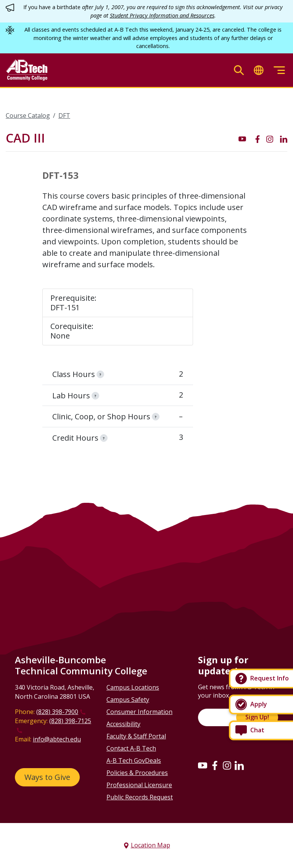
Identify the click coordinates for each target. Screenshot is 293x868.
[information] (100, 374)
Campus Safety (128, 700)
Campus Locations (133, 687)
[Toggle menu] (279, 70)
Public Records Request (140, 797)
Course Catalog (28, 116)
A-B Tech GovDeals (134, 761)
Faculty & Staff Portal (136, 736)
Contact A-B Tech (131, 748)
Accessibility (123, 724)
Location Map (151, 845)
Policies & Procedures (137, 773)
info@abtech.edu (57, 739)
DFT (64, 116)
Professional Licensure (139, 785)
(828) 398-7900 (57, 712)
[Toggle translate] (259, 70)
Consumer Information (139, 712)
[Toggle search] (239, 70)
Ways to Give (47, 777)
